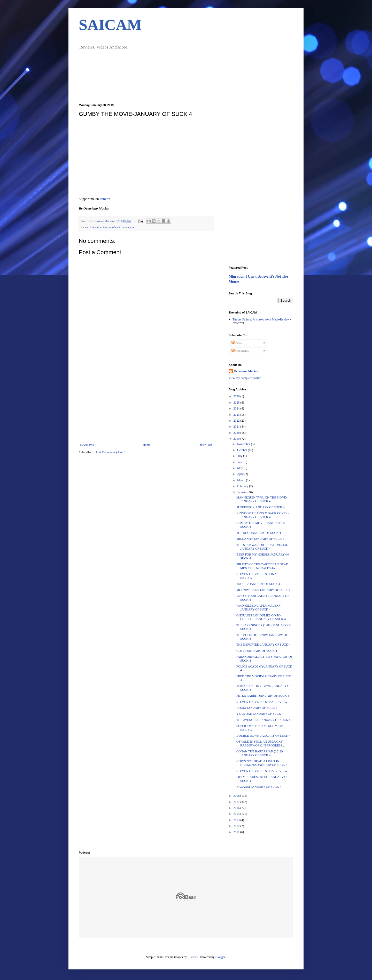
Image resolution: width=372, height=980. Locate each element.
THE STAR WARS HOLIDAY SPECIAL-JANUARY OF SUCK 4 (263, 547)
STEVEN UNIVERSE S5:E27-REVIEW (262, 771)
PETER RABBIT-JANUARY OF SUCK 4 (263, 696)
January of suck (112, 227)
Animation (96, 227)
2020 (237, 433)
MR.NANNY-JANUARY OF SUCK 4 (260, 539)
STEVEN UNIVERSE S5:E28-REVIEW (262, 702)
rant (132, 227)
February (243, 486)
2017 (237, 802)
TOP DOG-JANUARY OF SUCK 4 (259, 533)
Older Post (205, 445)
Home (147, 445)
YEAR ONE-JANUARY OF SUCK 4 (260, 714)
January (242, 492)
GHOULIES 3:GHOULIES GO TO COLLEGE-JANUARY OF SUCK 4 (261, 617)
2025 (237, 403)
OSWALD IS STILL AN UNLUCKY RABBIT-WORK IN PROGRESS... (261, 743)
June (240, 462)
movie (125, 227)
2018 (237, 796)
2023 (237, 415)
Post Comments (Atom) (111, 452)
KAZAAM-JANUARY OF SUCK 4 (259, 787)
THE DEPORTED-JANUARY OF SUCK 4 (263, 645)
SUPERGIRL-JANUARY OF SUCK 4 (261, 507)
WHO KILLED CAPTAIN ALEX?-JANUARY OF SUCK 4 (259, 607)
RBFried (193, 957)
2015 (237, 814)
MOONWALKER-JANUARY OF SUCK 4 (263, 590)
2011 (237, 832)
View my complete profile (245, 378)
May (240, 468)
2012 (237, 826)
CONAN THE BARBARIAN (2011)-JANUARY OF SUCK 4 (260, 753)
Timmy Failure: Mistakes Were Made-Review (261, 319)
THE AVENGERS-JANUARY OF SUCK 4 (263, 720)
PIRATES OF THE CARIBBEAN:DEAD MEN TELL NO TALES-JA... (262, 566)
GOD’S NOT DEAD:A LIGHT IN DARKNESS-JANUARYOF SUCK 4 (262, 763)
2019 (237, 439)
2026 (237, 396)
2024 (237, 408)
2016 (237, 808)
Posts (237, 343)
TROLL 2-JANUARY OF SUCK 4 (258, 584)
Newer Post (87, 445)
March (242, 480)
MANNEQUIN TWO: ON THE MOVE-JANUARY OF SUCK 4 (262, 499)
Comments (240, 351)
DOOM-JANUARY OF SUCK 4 (257, 708)
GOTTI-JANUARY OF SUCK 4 (257, 651)
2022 (237, 421)
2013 (237, 820)
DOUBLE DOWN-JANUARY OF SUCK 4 (263, 736)
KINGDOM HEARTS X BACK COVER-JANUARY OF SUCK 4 (263, 515)
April (241, 474)
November (244, 444)
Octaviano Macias (103, 221)
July (240, 456)
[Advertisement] (146, 404)
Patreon (105, 199)
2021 (237, 427)
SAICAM (110, 25)
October (243, 450)
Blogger (220, 957)
